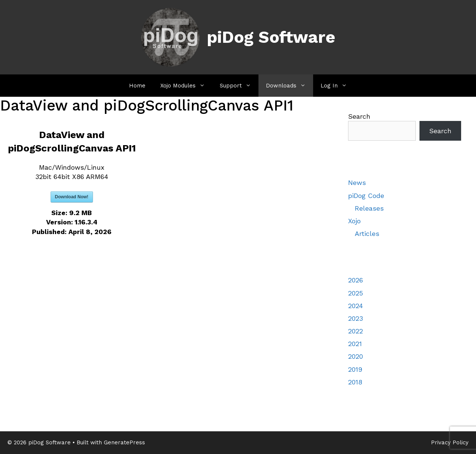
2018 (355, 382)
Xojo (354, 221)
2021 (355, 344)
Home (137, 86)
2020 (356, 356)
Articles (367, 234)
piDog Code (366, 196)
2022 (356, 331)
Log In (337, 86)
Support (239, 86)
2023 (356, 318)
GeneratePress (124, 442)
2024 (356, 306)
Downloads (290, 86)
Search (359, 116)
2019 (355, 369)
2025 (356, 293)
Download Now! (72, 197)
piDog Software (271, 37)
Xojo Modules (186, 86)
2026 (356, 280)
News (357, 183)
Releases (369, 208)
